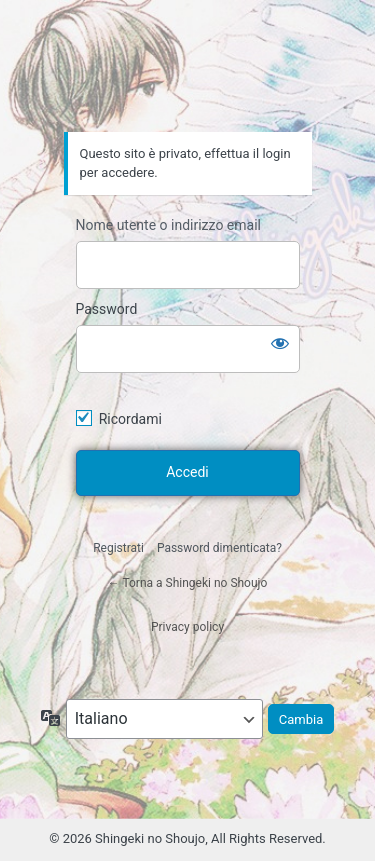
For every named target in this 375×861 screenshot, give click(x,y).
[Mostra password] (280, 343)
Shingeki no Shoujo (188, 76)
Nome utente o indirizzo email (168, 225)
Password (107, 309)
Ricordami (130, 419)
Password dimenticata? (219, 548)
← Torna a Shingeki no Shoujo (188, 583)
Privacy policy (187, 627)
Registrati (118, 548)
